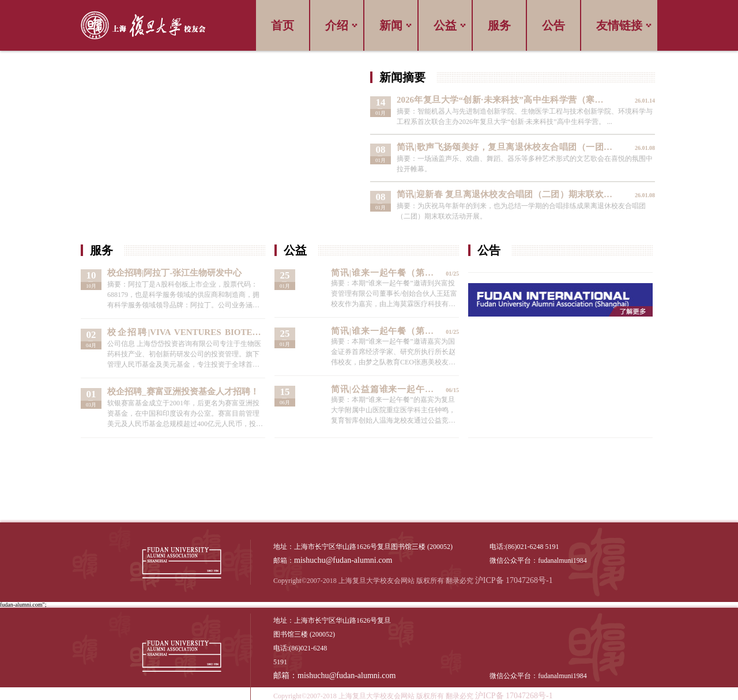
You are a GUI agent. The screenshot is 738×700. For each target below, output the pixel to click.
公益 (445, 25)
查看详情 (513, 111)
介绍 (337, 25)
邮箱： (285, 676)
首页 (283, 25)
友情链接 (619, 25)
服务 (499, 25)
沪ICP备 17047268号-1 (514, 581)
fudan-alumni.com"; (23, 605)
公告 (553, 25)
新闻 (391, 25)
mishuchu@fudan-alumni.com (343, 560)
